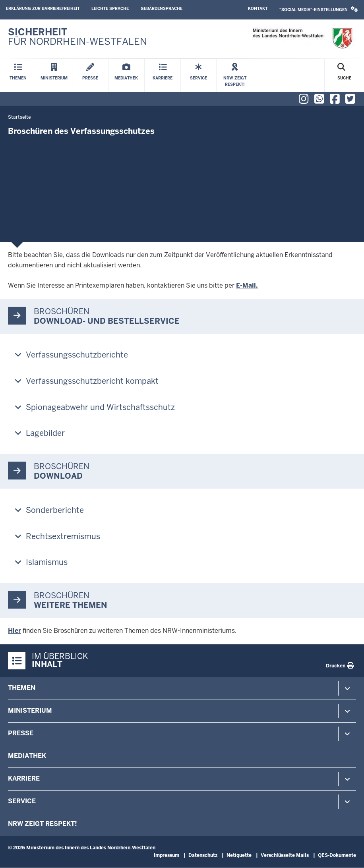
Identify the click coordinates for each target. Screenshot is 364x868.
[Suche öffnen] (344, 76)
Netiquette (239, 855)
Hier (15, 631)
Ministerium (30, 710)
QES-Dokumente (337, 855)
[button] (319, 10)
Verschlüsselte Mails (285, 855)
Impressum (167, 855)
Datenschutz (203, 855)
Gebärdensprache (162, 9)
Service (22, 801)
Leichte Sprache (110, 9)
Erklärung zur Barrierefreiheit (43, 9)
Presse (21, 733)
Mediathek (27, 756)
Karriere (24, 778)
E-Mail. (247, 285)
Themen (22, 688)
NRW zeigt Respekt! (43, 824)
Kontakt (258, 9)
